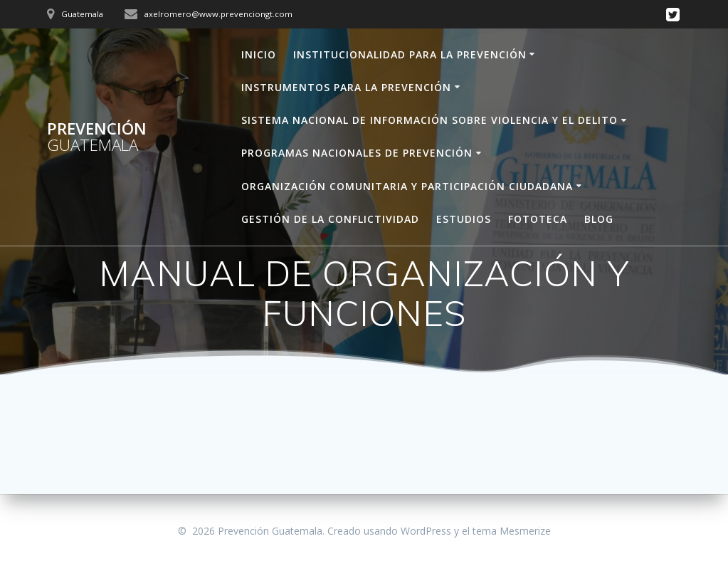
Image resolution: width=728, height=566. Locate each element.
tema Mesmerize (512, 531)
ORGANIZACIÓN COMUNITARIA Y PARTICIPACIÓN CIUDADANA (407, 186)
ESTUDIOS (464, 219)
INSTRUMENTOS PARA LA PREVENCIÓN (346, 87)
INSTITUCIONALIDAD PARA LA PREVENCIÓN (410, 54)
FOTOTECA (538, 219)
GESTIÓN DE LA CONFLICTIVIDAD (330, 219)
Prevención (97, 137)
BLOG (599, 219)
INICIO (259, 54)
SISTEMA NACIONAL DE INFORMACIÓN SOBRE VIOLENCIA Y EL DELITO (429, 120)
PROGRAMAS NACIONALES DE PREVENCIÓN (357, 153)
